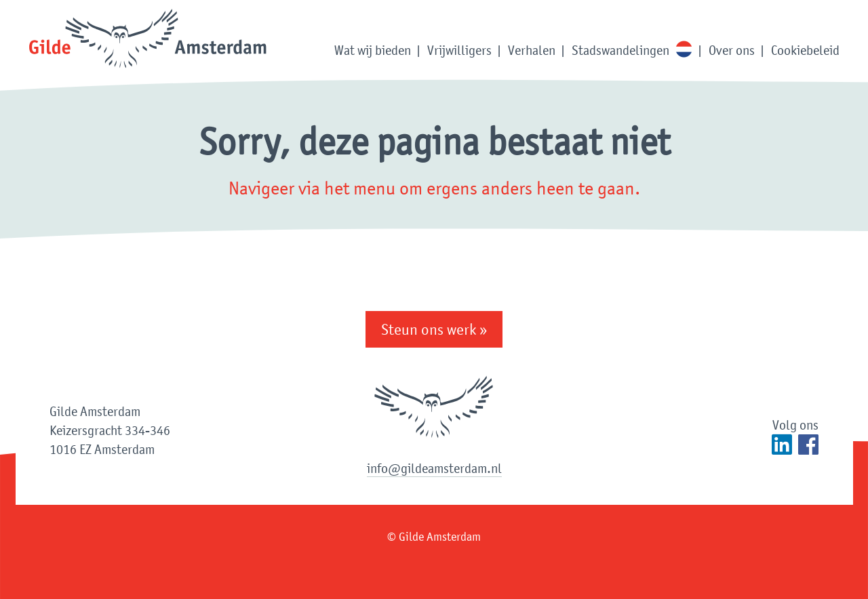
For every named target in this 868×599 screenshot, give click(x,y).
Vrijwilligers (459, 50)
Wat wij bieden (373, 50)
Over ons (732, 50)
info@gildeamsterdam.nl (434, 468)
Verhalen (532, 50)
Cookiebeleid (805, 50)
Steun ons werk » (434, 329)
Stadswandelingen (620, 50)
